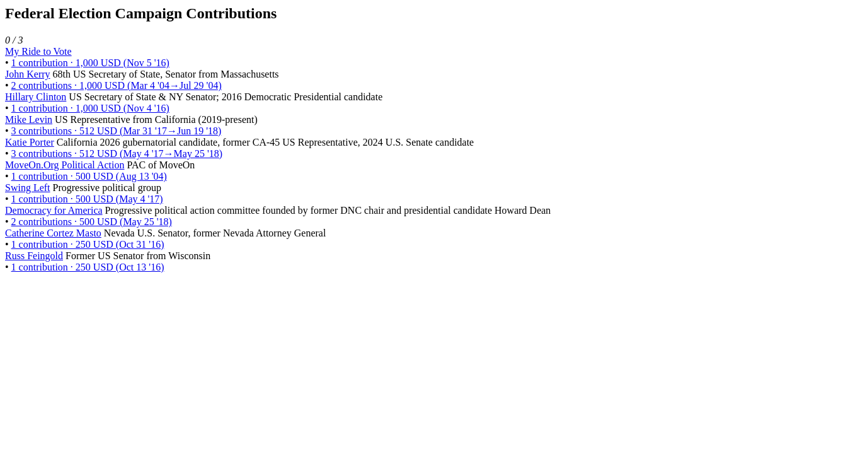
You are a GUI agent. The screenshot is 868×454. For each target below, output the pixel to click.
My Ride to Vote (38, 51)
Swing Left (28, 188)
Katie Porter (30, 142)
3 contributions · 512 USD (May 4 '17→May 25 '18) (117, 154)
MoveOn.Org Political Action (65, 165)
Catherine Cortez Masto (53, 233)
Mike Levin (29, 119)
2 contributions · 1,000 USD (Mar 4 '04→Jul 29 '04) (117, 85)
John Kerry (28, 74)
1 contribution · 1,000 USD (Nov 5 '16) (90, 63)
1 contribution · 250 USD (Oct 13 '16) (88, 267)
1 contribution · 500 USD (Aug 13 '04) (89, 176)
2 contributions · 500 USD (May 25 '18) (92, 222)
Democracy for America (54, 210)
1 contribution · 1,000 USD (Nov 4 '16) (90, 108)
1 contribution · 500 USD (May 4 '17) (87, 199)
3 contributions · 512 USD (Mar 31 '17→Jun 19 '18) (117, 131)
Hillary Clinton (36, 97)
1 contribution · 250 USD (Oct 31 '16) (88, 244)
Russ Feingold (34, 256)
